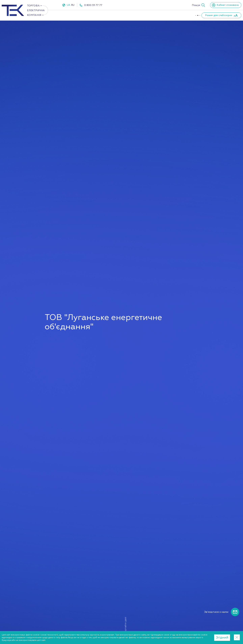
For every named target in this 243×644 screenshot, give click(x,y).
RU (73, 5)
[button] (198, 5)
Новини (180, 15)
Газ (98, 15)
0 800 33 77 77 (93, 5)
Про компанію (136, 15)
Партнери (161, 15)
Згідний (222, 638)
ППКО (114, 15)
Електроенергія (74, 15)
